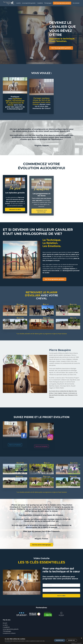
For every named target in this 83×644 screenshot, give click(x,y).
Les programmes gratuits (29, 3)
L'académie (40, 3)
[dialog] (41, 640)
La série (18, 3)
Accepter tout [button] (60, 640)
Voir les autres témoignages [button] (42, 545)
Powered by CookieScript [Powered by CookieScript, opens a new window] (76, 643)
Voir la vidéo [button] (61, 596)
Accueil (5, 624)
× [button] (81, 638)
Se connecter (76, 3)
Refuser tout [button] (72, 640)
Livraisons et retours (9, 634)
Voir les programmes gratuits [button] (62, 3)
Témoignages (48, 3)
